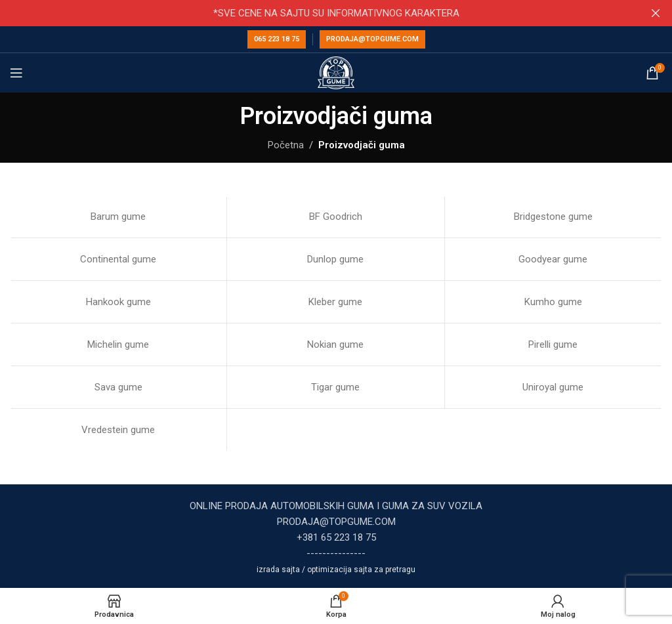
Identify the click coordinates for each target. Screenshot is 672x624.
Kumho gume (553, 302)
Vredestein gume (118, 430)
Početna (286, 145)
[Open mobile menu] (16, 73)
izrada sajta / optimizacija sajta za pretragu (336, 570)
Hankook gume (118, 302)
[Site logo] (336, 72)
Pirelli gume (553, 344)
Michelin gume (118, 344)
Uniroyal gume (553, 387)
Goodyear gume (553, 259)
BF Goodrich (336, 217)
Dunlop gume (335, 259)
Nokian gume (335, 344)
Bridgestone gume (553, 217)
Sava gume (118, 387)
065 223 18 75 (277, 39)
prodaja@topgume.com (372, 39)
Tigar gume (335, 387)
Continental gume (118, 259)
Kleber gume (335, 302)
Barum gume (118, 217)
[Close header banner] (656, 13)
